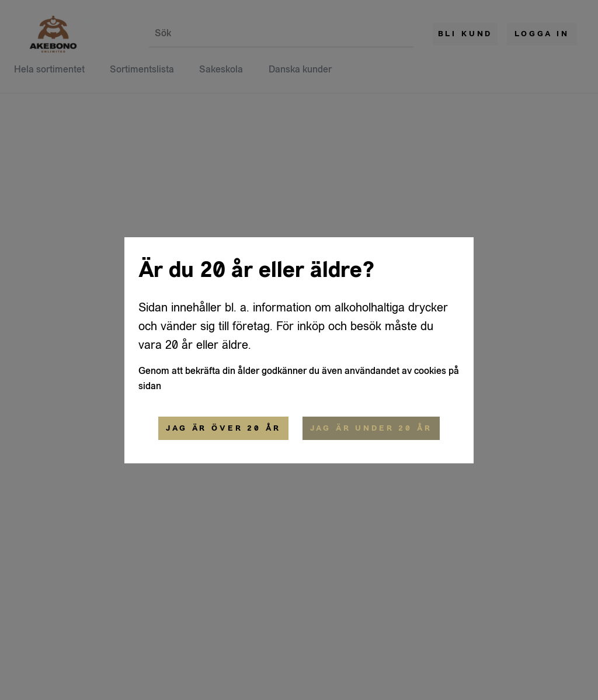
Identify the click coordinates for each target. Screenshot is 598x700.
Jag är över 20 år (223, 428)
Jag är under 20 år (371, 428)
